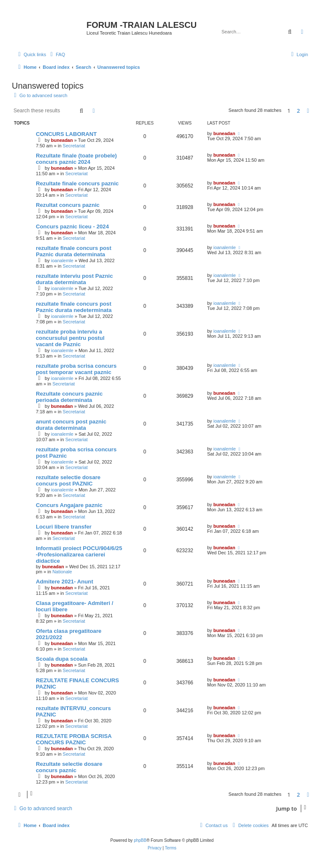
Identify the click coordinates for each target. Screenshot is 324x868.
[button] (308, 111)
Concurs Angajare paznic (69, 505)
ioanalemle (62, 260)
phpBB (140, 840)
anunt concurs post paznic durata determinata (71, 425)
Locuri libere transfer (64, 527)
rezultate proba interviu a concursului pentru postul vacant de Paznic (70, 338)
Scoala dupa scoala (62, 659)
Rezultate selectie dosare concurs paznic (69, 767)
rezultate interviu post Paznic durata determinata (74, 279)
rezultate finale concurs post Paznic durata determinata (74, 251)
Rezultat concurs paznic (68, 205)
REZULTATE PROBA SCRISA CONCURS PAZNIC (74, 739)
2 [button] (298, 111)
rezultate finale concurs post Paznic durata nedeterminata (74, 307)
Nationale (62, 572)
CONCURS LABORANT (66, 134)
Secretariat (74, 146)
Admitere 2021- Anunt (65, 582)
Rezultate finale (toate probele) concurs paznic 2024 (76, 159)
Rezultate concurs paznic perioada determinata (69, 397)
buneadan (62, 140)
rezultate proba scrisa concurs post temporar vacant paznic (76, 369)
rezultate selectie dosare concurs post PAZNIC (68, 480)
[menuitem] (57, 54)
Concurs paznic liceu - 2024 (72, 226)
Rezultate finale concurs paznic (77, 183)
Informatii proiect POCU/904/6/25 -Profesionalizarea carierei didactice (79, 555)
